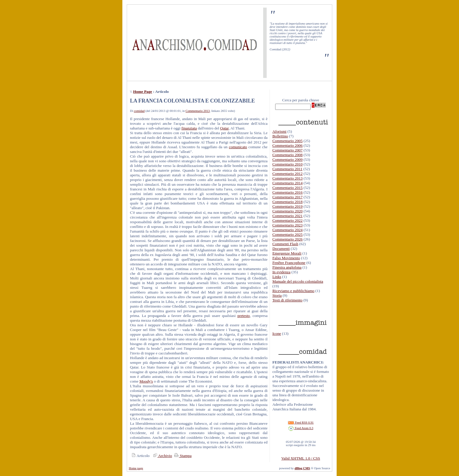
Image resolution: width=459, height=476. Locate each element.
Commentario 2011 (287, 169)
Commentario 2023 (287, 225)
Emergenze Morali (287, 253)
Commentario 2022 (287, 220)
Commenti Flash (285, 244)
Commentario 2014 (287, 183)
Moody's (146, 381)
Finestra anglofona (287, 267)
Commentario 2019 (287, 206)
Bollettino (280, 136)
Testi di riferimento (287, 300)
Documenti (281, 249)
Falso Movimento (286, 258)
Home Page (143, 92)
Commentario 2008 (287, 155)
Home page (136, 468)
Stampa (182, 456)
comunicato (238, 147)
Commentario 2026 (287, 239)
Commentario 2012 (287, 174)
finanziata (189, 128)
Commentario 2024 (287, 230)
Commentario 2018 (287, 202)
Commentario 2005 (287, 141)
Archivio (162, 456)
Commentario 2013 (198, 111)
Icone (277, 333)
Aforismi (279, 131)
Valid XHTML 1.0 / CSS (301, 458)
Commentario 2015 (287, 188)
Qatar (224, 128)
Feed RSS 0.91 (301, 423)
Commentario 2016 (287, 192)
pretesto (244, 316)
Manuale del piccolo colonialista (298, 281)
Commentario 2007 (287, 150)
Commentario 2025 (287, 234)
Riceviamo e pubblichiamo (293, 291)
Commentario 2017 (287, 197)
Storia (277, 295)
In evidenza (281, 272)
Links (277, 277)
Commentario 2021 (287, 216)
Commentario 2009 (287, 159)
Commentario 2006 (287, 145)
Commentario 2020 (287, 211)
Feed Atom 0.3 (301, 428)
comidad (139, 111)
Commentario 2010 (287, 164)
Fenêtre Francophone (289, 263)
